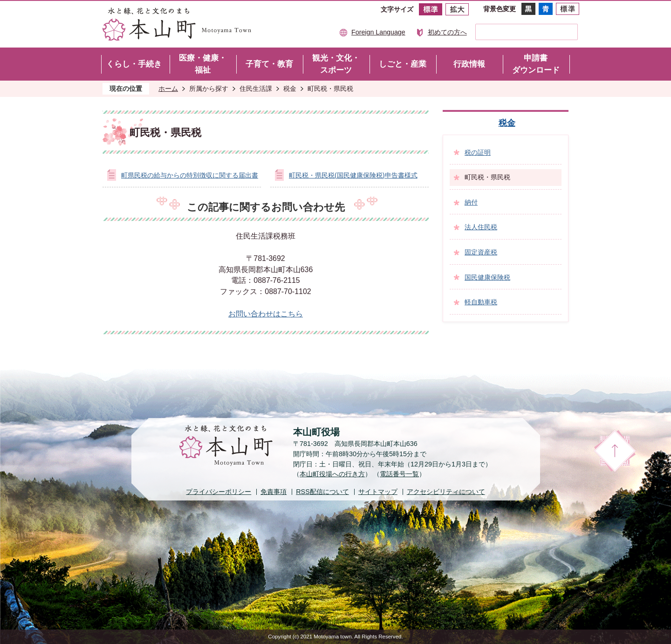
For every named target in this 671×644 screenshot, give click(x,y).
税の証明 (478, 152)
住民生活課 (256, 89)
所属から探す (209, 89)
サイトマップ (378, 492)
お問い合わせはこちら (266, 314)
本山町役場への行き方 (332, 474)
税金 (290, 89)
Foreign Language (378, 32)
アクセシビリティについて (446, 492)
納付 (471, 202)
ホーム (168, 89)
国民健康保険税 (487, 277)
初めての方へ (447, 32)
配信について (322, 492)
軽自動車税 (481, 302)
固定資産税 (481, 252)
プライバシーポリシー (219, 492)
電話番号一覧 (399, 474)
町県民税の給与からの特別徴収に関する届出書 (190, 175)
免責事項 (274, 492)
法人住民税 (481, 227)
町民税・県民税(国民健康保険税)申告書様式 (353, 175)
